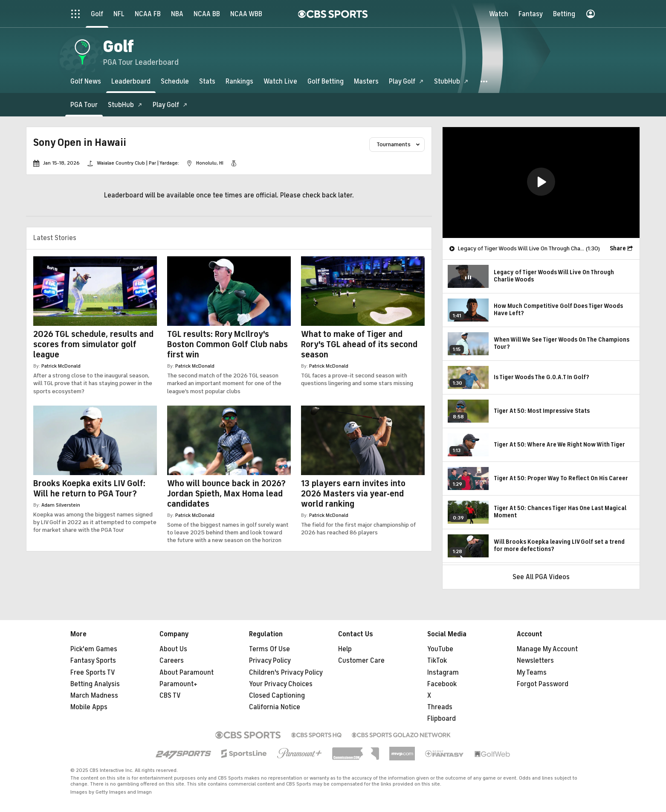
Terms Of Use (269, 649)
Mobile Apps (89, 707)
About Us (173, 649)
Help (345, 649)
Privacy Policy (270, 661)
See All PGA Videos (541, 577)
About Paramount (187, 673)
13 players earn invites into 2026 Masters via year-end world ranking (353, 494)
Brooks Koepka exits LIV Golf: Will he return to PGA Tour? (89, 489)
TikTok (437, 661)
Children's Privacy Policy (286, 673)
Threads (440, 707)
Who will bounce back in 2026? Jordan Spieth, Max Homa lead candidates (226, 494)
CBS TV (170, 696)
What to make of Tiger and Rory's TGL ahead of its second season (359, 344)
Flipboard (442, 719)
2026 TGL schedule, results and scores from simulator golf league (93, 344)
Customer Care (361, 661)
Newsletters (535, 661)
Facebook (442, 684)
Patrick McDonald (61, 366)
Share (618, 248)
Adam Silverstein (61, 505)
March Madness (94, 696)
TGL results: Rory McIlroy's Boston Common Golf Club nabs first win (227, 344)
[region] (541, 183)
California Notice (275, 707)
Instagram (443, 673)
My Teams (532, 673)
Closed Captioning (277, 696)
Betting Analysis (95, 684)
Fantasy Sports (93, 661)
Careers (172, 661)
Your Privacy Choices (281, 684)
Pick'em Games (94, 649)
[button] (484, 81)
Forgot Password (543, 684)
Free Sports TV (93, 673)
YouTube (440, 649)
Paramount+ (178, 684)
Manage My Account (547, 649)
